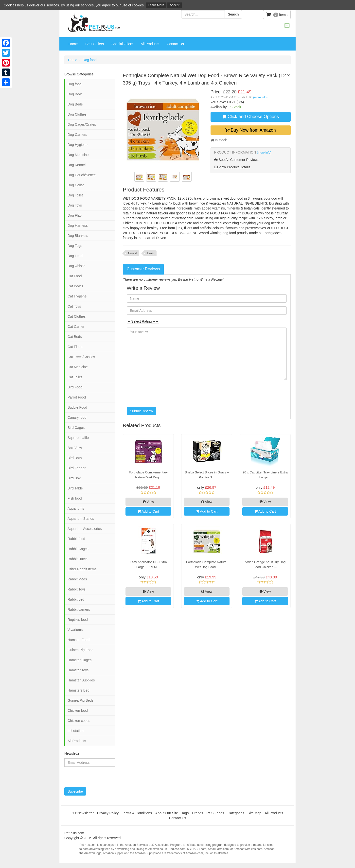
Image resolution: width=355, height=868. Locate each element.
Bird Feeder (77, 468)
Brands (197, 813)
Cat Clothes (77, 316)
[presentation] (164, 394)
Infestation (76, 731)
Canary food (77, 417)
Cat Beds (75, 337)
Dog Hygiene (78, 145)
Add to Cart (148, 511)
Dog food (90, 60)
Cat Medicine (78, 367)
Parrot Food (77, 397)
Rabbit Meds (77, 579)
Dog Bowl (75, 94)
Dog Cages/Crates (82, 124)
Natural (133, 253)
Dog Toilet (75, 195)
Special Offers (122, 44)
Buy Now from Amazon (251, 130)
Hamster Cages (80, 660)
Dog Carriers (77, 135)
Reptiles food (78, 620)
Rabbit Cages (78, 549)
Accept (175, 5)
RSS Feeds (215, 813)
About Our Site (167, 813)
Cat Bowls (75, 286)
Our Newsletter (82, 813)
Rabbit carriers (79, 609)
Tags (185, 813)
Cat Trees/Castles (81, 357)
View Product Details (232, 167)
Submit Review (141, 411)
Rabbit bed (76, 599)
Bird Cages (76, 428)
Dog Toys (75, 205)
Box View (75, 448)
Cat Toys (74, 306)
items (277, 14)
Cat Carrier (76, 327)
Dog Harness (78, 226)
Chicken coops (79, 721)
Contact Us (175, 44)
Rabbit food (76, 539)
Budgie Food (77, 407)
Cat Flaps (75, 347)
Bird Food (75, 387)
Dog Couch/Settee (82, 175)
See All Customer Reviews (237, 160)
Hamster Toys (78, 670)
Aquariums (76, 508)
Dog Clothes (77, 114)
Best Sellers (95, 44)
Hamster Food (79, 640)
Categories (236, 813)
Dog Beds (75, 104)
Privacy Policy (108, 813)
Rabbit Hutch (78, 559)
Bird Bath (75, 458)
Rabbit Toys (77, 589)
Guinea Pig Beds (80, 700)
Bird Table (75, 488)
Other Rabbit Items (82, 569)
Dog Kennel (77, 165)
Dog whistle (76, 266)
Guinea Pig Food (80, 650)
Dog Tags (75, 246)
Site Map (255, 813)
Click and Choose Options (250, 117)
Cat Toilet (75, 377)
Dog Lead (75, 256)
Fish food (75, 498)
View (148, 502)
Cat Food (75, 276)
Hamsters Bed (79, 690)
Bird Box (74, 478)
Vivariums (75, 630)
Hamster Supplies (81, 680)
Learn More (156, 5)
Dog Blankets (78, 236)
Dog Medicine (78, 155)
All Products (150, 44)
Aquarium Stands (81, 519)
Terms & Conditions (137, 813)
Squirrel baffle (78, 438)
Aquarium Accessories (85, 529)
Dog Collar (76, 185)
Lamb (151, 253)
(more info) (260, 97)
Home (73, 44)
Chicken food (78, 711)
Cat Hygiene (77, 296)
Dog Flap (75, 215)
